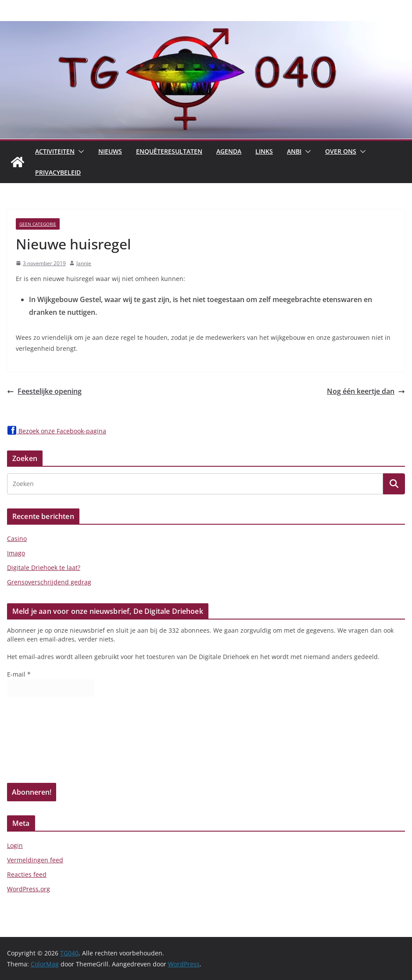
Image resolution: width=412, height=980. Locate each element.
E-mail (19, 674)
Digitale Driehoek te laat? (44, 567)
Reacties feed (27, 874)
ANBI (294, 151)
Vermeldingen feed (35, 860)
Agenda (229, 151)
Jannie (84, 263)
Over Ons (341, 151)
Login (15, 845)
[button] (79, 151)
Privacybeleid (58, 172)
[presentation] (43, 743)
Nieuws (110, 151)
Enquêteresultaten (169, 151)
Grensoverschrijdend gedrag (49, 582)
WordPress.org (29, 889)
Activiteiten (55, 151)
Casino (17, 539)
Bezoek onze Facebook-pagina (57, 431)
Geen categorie (38, 224)
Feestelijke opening (44, 391)
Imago (16, 553)
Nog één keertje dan (366, 391)
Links (264, 151)
